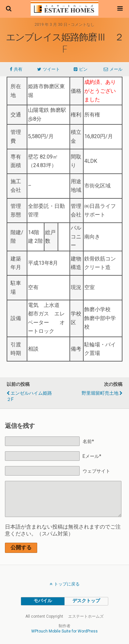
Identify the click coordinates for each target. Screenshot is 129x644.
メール (116, 69)
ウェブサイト (96, 471)
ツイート (51, 69)
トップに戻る (67, 584)
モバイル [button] (43, 601)
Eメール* (92, 456)
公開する (21, 547)
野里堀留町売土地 (100, 393)
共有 (18, 69)
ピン (83, 69)
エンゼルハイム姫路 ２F (32, 396)
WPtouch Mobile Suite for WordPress (64, 631)
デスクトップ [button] (86, 601)
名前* (88, 442)
